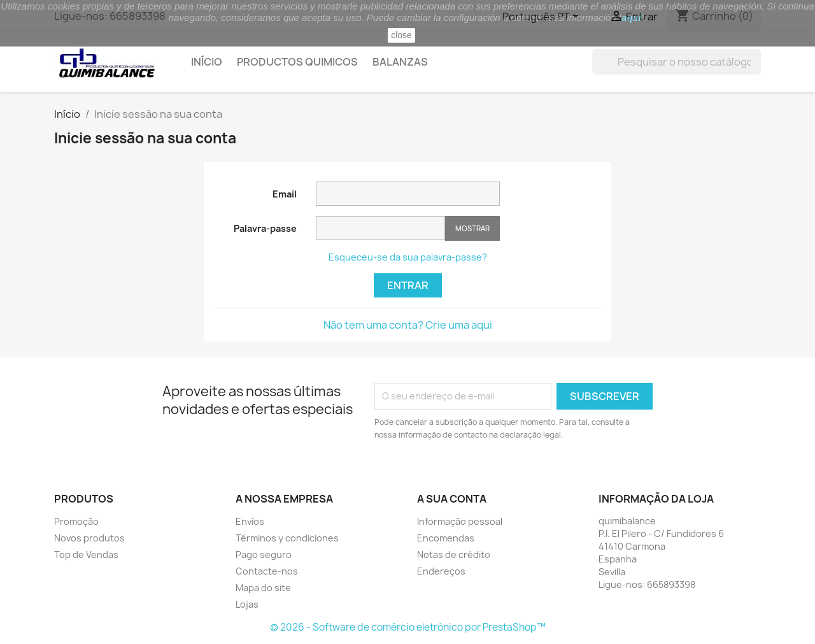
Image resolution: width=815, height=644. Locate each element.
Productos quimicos (297, 62)
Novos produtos (89, 538)
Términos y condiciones (287, 538)
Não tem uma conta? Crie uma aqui (408, 325)
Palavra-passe (265, 228)
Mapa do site (263, 588)
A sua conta (452, 499)
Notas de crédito (454, 555)
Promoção (76, 521)
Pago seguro (264, 555)
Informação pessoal (460, 521)
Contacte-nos (267, 571)
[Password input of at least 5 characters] (380, 228)
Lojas (247, 604)
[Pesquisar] (677, 62)
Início (207, 62)
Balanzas (400, 62)
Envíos (250, 521)
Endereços (441, 571)
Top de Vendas (86, 555)
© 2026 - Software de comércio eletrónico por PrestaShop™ (408, 627)
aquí (631, 18)
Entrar (408, 285)
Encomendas (446, 538)
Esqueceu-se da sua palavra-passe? (408, 257)
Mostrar (472, 228)
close (401, 35)
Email (285, 194)
